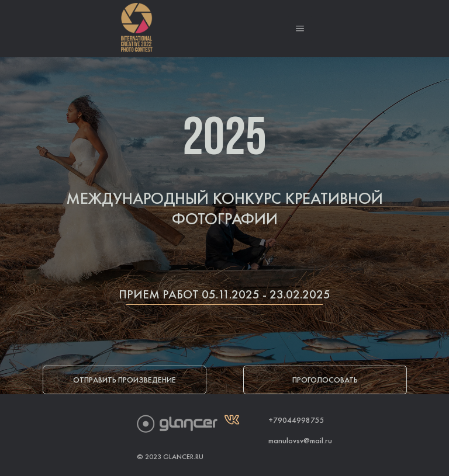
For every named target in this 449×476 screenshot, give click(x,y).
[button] (300, 29)
